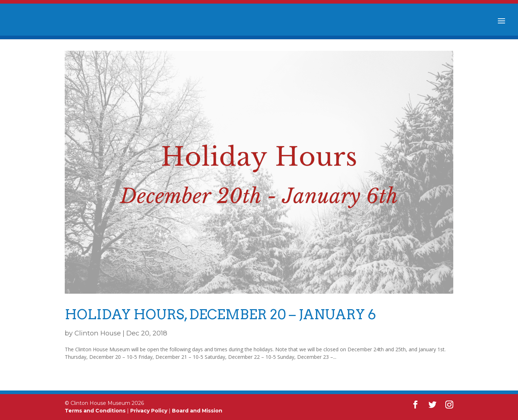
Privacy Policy (149, 411)
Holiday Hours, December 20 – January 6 (220, 314)
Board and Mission (197, 411)
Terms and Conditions (95, 411)
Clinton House (98, 333)
